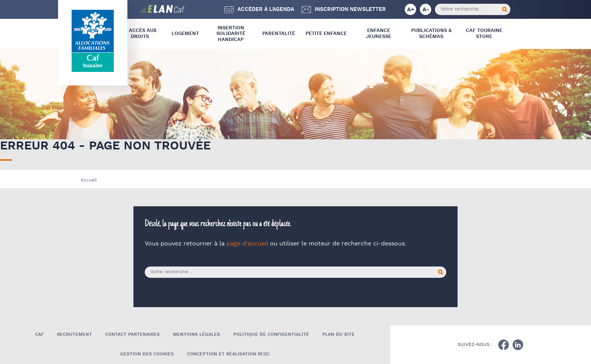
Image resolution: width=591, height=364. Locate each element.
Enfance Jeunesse (379, 34)
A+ (411, 10)
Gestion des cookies (147, 354)
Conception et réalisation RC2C (228, 354)
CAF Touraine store (484, 34)
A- (426, 10)
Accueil (89, 180)
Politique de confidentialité (271, 334)
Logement (185, 34)
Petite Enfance (326, 34)
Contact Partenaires (132, 334)
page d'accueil (247, 244)
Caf (39, 334)
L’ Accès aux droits (140, 34)
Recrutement (74, 334)
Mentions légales (197, 334)
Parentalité (279, 34)
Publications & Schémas (431, 34)
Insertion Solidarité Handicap (231, 34)
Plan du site (338, 334)
